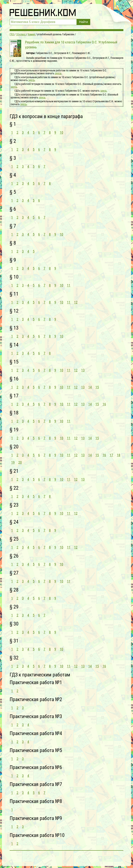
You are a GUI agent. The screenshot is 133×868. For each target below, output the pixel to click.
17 (111, 455)
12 (76, 302)
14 (90, 387)
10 (61, 132)
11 (69, 285)
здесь (58, 73)
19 (13, 462)
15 (97, 387)
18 (119, 455)
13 (83, 370)
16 (104, 404)
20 (20, 462)
